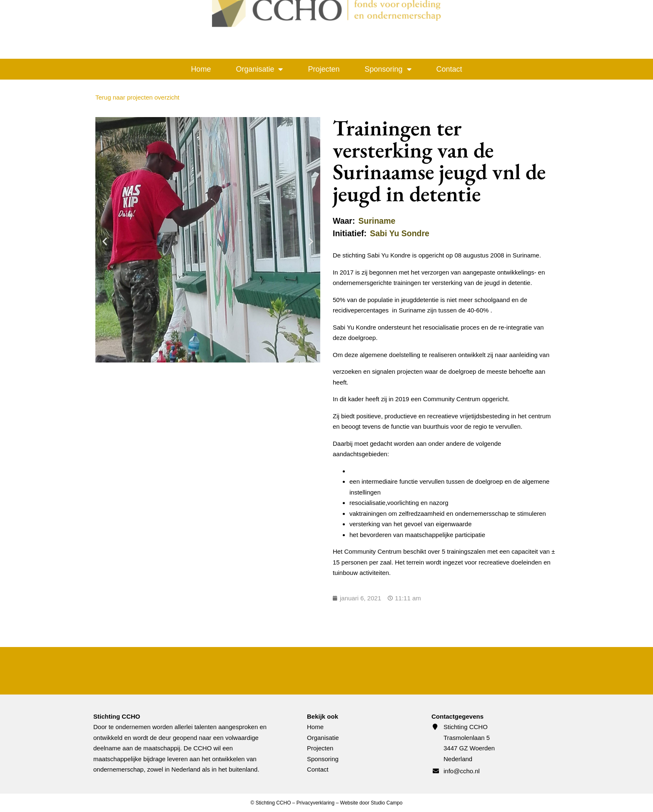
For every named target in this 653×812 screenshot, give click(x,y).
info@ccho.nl (462, 771)
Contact (449, 69)
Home (201, 69)
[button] (105, 241)
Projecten (324, 69)
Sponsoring (388, 69)
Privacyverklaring (315, 803)
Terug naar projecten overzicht (137, 97)
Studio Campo (386, 803)
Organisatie (259, 69)
